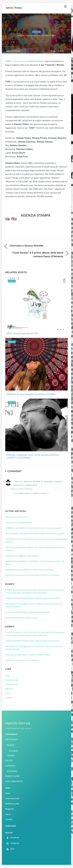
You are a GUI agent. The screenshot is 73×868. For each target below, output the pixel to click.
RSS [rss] (10, 849)
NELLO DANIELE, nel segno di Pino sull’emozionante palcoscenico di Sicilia (35, 533)
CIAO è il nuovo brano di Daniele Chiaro (36, 35)
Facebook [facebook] (12, 838)
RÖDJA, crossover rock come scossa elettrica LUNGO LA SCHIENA (33, 456)
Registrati (9, 689)
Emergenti (14, 751)
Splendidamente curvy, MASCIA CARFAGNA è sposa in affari (30, 570)
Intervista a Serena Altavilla (26, 246)
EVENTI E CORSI (13, 776)
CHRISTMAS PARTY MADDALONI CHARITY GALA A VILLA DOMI (33, 598)
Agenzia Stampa (13, 51)
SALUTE (9, 760)
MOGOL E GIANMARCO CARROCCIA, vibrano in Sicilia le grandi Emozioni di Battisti (36, 549)
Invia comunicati (12, 680)
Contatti (9, 697)
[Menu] (65, 6)
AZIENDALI (10, 766)
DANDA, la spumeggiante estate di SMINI (31, 394)
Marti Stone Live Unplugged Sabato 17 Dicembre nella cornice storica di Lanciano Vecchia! (34, 605)
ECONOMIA (12, 771)
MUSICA (37, 32)
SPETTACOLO (11, 740)
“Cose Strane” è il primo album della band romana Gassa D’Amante (38, 254)
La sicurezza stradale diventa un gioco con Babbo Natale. (28, 612)
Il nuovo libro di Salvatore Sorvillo (19, 522)
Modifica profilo (12, 684)
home (8, 676)
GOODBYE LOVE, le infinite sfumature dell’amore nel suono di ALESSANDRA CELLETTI (36, 540)
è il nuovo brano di (25, 61)
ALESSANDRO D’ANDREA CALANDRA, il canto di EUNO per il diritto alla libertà (35, 563)
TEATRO (11, 756)
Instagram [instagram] (12, 843)
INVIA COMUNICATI (14, 781)
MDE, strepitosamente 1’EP (22, 333)
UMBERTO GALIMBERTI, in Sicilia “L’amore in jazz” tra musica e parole (33, 528)
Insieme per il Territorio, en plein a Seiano (22, 618)
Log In (8, 693)
